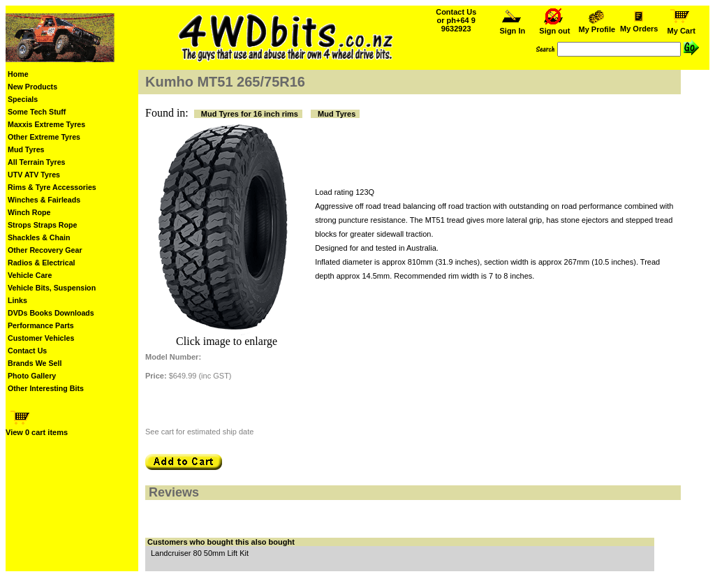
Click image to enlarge (227, 341)
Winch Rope (29, 212)
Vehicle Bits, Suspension (52, 288)
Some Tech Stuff (37, 112)
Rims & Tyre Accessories (52, 187)
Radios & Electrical (42, 263)
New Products (32, 87)
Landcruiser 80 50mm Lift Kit (200, 553)
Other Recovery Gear (45, 250)
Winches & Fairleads (44, 200)
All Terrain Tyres (37, 162)
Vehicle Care (30, 275)
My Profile (597, 26)
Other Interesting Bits (46, 388)
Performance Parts (41, 325)
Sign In (513, 27)
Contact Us (27, 351)
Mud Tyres (26, 149)
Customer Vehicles (41, 338)
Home (18, 74)
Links (17, 300)
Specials (23, 99)
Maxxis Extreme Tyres (46, 124)
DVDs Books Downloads (51, 313)
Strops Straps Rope (42, 225)
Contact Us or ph (456, 20)
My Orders (639, 25)
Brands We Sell (35, 363)
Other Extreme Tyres (44, 137)
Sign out (554, 27)
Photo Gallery (32, 376)
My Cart (681, 27)
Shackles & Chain (39, 237)
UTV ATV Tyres (34, 175)
